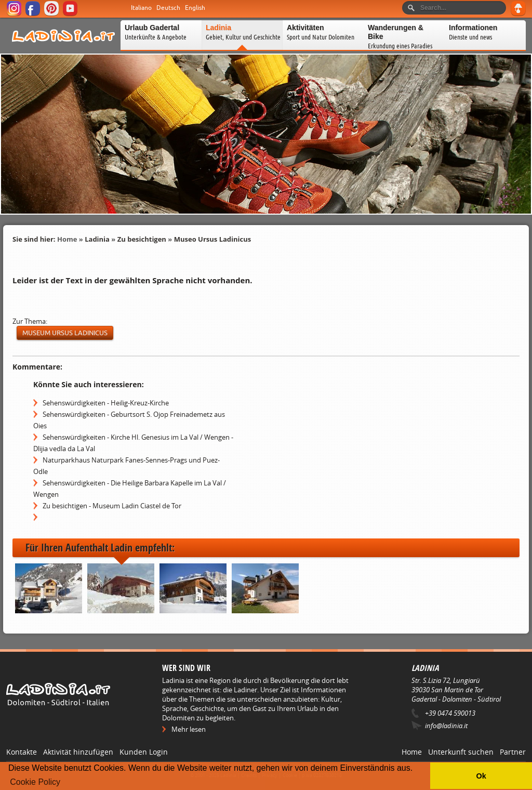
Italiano (141, 8)
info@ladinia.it (446, 726)
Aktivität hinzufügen (78, 752)
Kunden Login (144, 752)
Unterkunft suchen (461, 752)
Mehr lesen (189, 729)
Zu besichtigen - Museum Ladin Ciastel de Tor (112, 506)
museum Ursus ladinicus (65, 333)
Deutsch (168, 8)
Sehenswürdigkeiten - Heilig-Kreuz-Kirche (106, 403)
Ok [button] (481, 776)
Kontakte (22, 752)
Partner (513, 752)
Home (67, 239)
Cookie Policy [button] (35, 782)
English (195, 8)
